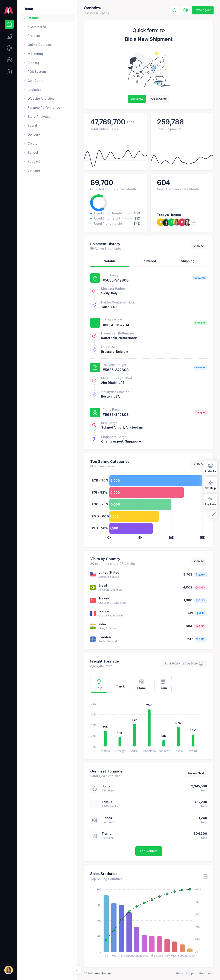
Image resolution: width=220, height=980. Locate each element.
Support (191, 973)
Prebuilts (210, 468)
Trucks (107, 802)
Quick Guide (159, 99)
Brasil (103, 585)
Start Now (137, 99)
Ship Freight (112, 275)
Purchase (206, 973)
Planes (107, 818)
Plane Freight (113, 409)
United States (109, 572)
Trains (106, 834)
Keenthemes (103, 973)
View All (199, 246)
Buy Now (210, 501)
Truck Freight (113, 320)
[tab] (110, 262)
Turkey (104, 598)
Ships (106, 786)
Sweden (105, 637)
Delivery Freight (115, 365)
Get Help (210, 484)
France (104, 611)
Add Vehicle (149, 851)
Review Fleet (196, 773)
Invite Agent (203, 10)
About (179, 973)
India (102, 624)
